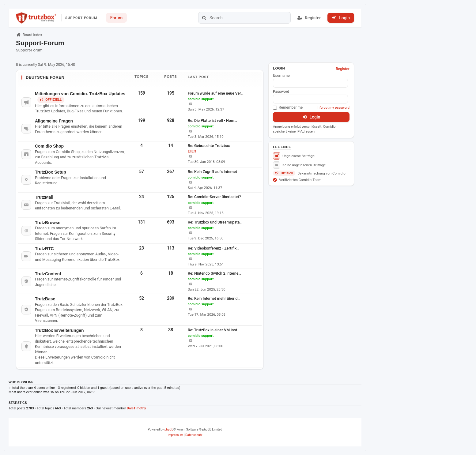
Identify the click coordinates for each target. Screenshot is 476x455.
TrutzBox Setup (51, 172)
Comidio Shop (49, 146)
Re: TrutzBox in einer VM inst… (214, 330)
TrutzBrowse (48, 223)
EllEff (192, 151)
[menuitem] (175, 435)
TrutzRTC (44, 249)
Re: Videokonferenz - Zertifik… (213, 248)
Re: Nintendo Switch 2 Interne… (214, 273)
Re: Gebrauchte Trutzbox (209, 146)
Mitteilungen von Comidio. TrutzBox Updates (80, 94)
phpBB (169, 429)
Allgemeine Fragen (54, 121)
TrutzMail (44, 197)
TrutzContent (48, 274)
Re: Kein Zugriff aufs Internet (212, 172)
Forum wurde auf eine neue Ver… (216, 93)
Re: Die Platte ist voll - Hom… (212, 120)
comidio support (201, 99)
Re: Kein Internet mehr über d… (214, 298)
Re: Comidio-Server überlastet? (214, 197)
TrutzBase (45, 299)
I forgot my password (334, 108)
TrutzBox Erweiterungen (59, 330)
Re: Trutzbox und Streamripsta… (215, 222)
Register (343, 69)
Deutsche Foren (45, 77)
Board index (29, 35)
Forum (116, 18)
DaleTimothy (136, 408)
